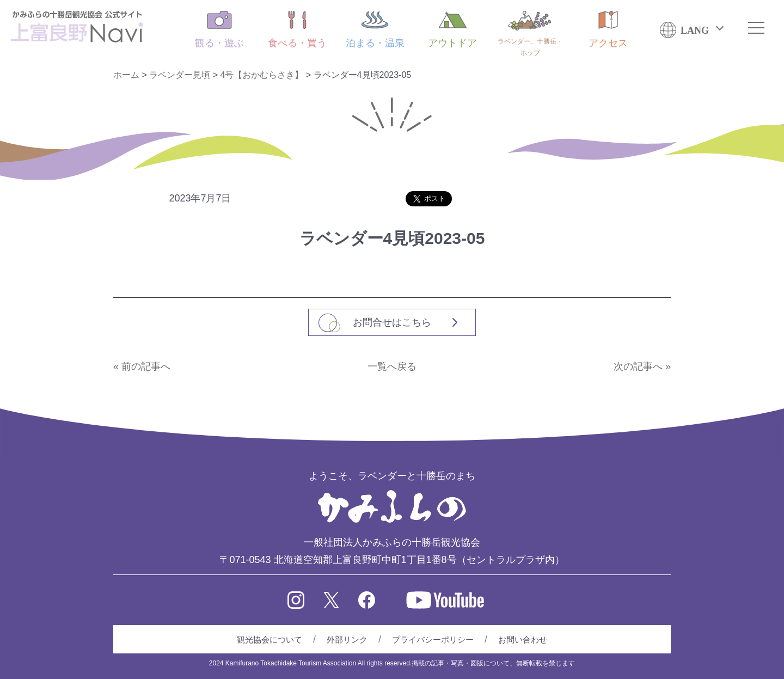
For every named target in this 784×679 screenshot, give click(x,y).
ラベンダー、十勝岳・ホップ (530, 34)
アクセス (608, 30)
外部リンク (347, 640)
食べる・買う (297, 30)
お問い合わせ (523, 640)
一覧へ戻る (392, 366)
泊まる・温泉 (375, 30)
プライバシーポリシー (433, 640)
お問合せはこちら (392, 322)
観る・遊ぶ (219, 30)
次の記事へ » (642, 366)
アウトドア (452, 30)
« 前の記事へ (142, 366)
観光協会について (269, 640)
